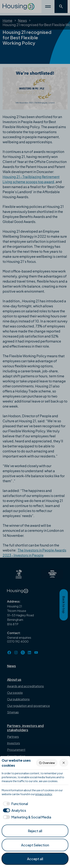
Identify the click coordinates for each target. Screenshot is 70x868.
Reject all (35, 831)
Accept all (35, 859)
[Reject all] (64, 763)
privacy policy (44, 794)
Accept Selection (35, 845)
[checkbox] (15, 804)
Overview (47, 763)
